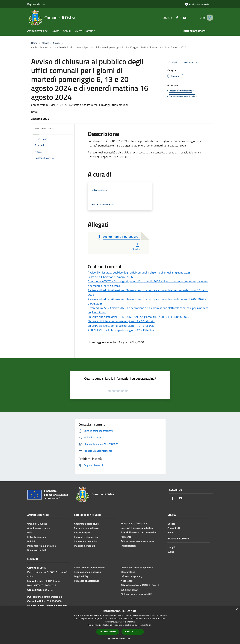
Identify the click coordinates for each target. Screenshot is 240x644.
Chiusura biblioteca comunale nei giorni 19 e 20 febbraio (121, 321)
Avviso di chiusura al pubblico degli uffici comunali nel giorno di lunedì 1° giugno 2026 (139, 272)
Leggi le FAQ (81, 576)
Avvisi (56, 43)
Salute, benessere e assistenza (138, 541)
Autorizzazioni (129, 546)
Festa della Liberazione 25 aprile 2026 (110, 277)
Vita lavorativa (82, 532)
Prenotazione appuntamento (90, 567)
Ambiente (126, 537)
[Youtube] (181, 17)
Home (34, 43)
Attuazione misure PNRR (134, 585)
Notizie (171, 524)
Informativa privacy (131, 576)
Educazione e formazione (134, 523)
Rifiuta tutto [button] (133, 631)
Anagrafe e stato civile (86, 524)
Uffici (30, 532)
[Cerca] (209, 18)
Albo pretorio (128, 572)
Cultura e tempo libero (86, 528)
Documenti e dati (37, 550)
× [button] (236, 610)
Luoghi (171, 547)
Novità (46, 43)
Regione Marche (36, 4)
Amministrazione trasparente (137, 567)
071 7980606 (54, 601)
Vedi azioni (191, 62)
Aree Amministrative (39, 528)
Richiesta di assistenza (87, 581)
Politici (31, 541)
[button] (120, 639)
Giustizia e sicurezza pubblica (137, 528)
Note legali (127, 581)
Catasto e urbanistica (86, 541)
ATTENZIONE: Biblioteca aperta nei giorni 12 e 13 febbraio (122, 330)
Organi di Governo (37, 524)
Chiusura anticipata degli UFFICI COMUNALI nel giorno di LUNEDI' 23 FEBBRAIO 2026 (138, 317)
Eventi (171, 552)
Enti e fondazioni (37, 537)
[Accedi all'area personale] (197, 4)
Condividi (175, 62)
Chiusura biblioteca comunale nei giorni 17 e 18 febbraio (121, 326)
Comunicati (174, 528)
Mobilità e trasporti (85, 546)
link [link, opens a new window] (150, 625)
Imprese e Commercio (86, 537)
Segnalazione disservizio (87, 572)
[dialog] (120, 625)
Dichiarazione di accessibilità (136, 594)
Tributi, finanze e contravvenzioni (139, 532)
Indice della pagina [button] (44, 129)
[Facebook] (173, 17)
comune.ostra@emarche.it (47, 597)
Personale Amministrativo (42, 546)
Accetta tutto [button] (108, 632)
